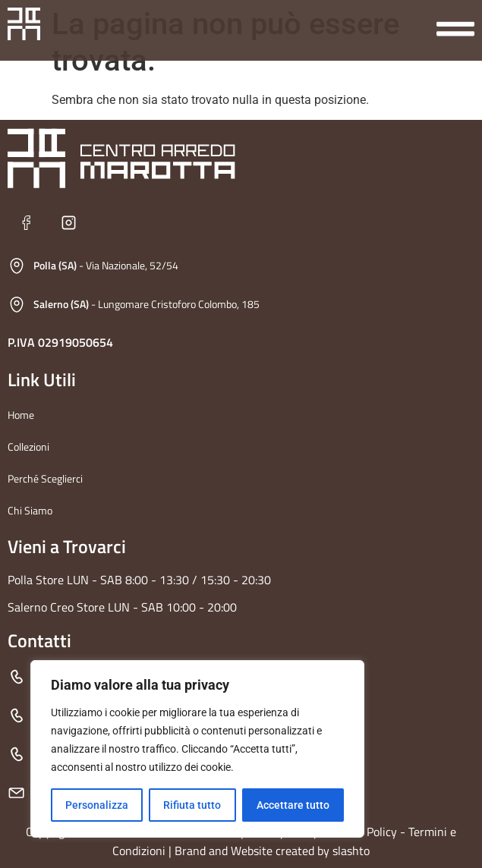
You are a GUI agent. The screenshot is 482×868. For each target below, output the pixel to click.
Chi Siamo (30, 510)
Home (21, 415)
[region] (197, 749)
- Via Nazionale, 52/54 (106, 265)
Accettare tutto (293, 805)
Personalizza (97, 805)
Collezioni (28, 447)
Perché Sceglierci (45, 478)
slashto (351, 851)
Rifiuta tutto (192, 805)
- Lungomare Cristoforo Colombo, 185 (146, 304)
